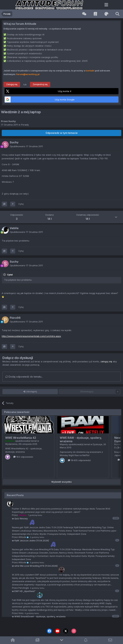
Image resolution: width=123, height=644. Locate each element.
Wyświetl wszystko (61, 482)
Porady (25, 125)
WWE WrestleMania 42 (21, 438)
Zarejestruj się (40, 84)
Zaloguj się (12, 84)
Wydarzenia (11, 444)
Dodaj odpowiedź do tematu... (24, 377)
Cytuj (21, 204)
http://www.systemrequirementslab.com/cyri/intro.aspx (31, 336)
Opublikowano (26, 146)
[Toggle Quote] (5, 275)
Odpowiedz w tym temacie (62, 133)
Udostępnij (30, 392)
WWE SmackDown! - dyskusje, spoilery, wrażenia (39, 617)
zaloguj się (106, 361)
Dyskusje (97, 444)
